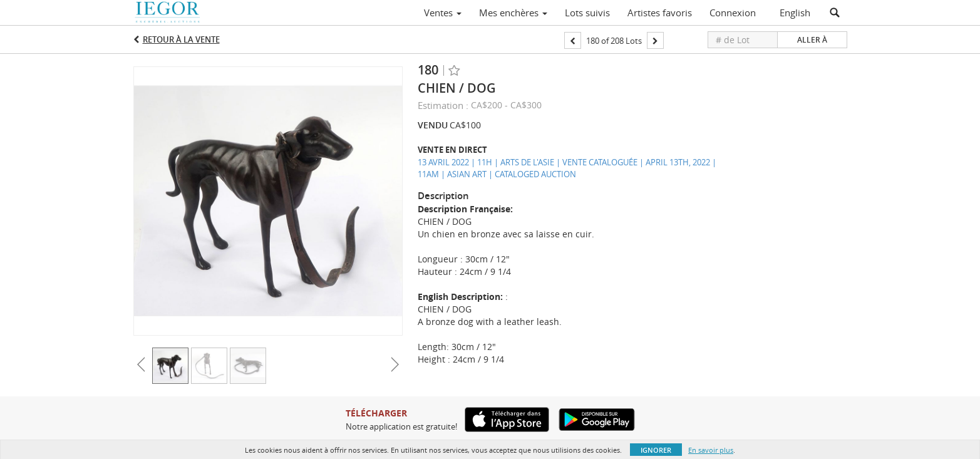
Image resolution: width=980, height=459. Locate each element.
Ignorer (656, 450)
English (795, 13)
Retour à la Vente (181, 39)
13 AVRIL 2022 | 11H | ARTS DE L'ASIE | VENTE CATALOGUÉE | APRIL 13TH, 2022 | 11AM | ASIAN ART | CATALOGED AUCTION (567, 168)
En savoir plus (711, 450)
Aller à (812, 40)
